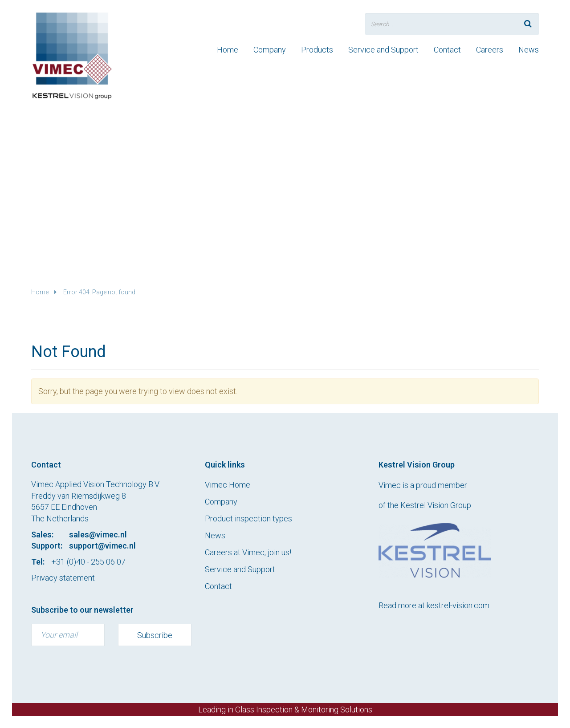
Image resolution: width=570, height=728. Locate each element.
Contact (447, 50)
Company (270, 50)
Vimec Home (228, 485)
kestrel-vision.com (458, 605)
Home (228, 50)
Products (317, 50)
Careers (490, 50)
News (529, 50)
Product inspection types (248, 519)
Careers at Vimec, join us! (248, 552)
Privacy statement (63, 578)
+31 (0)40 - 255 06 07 (88, 562)
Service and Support (383, 50)
